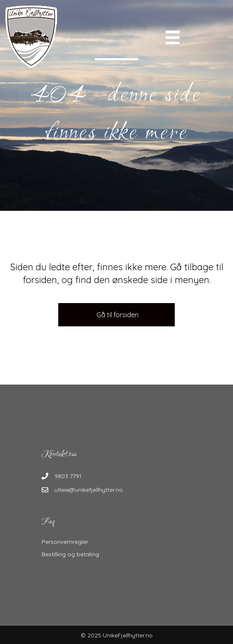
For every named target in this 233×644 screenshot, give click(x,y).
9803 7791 (68, 476)
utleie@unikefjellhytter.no (89, 490)
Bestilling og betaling (70, 554)
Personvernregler (65, 542)
